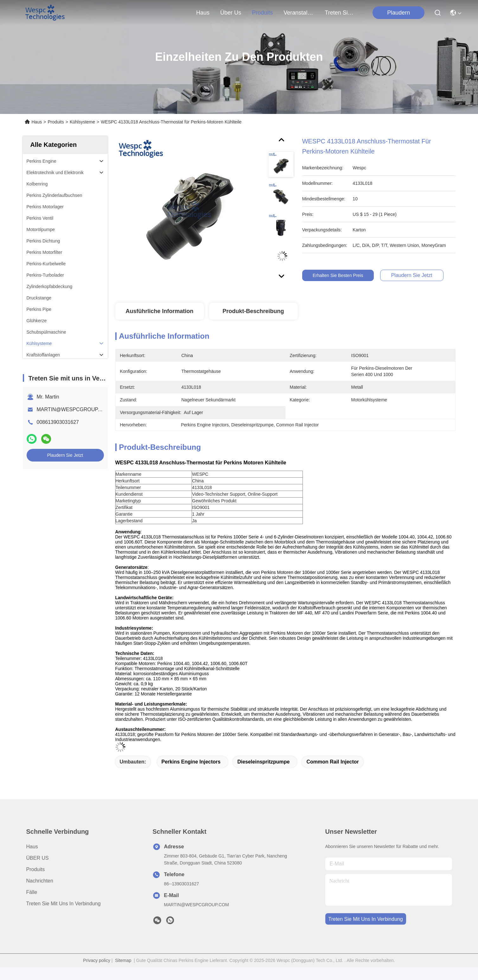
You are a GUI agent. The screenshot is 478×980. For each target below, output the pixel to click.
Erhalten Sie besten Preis (347, 275)
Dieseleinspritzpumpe (263, 762)
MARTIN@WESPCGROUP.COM (74, 409)
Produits (56, 122)
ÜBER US (38, 858)
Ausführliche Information (159, 311)
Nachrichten (40, 881)
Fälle (32, 892)
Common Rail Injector (332, 762)
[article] (247, 487)
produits (262, 13)
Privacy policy (97, 960)
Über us (231, 13)
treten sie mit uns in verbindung (340, 13)
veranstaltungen (299, 13)
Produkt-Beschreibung (253, 311)
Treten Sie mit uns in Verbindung (64, 904)
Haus (203, 13)
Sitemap (123, 960)
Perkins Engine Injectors (191, 762)
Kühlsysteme (82, 122)
